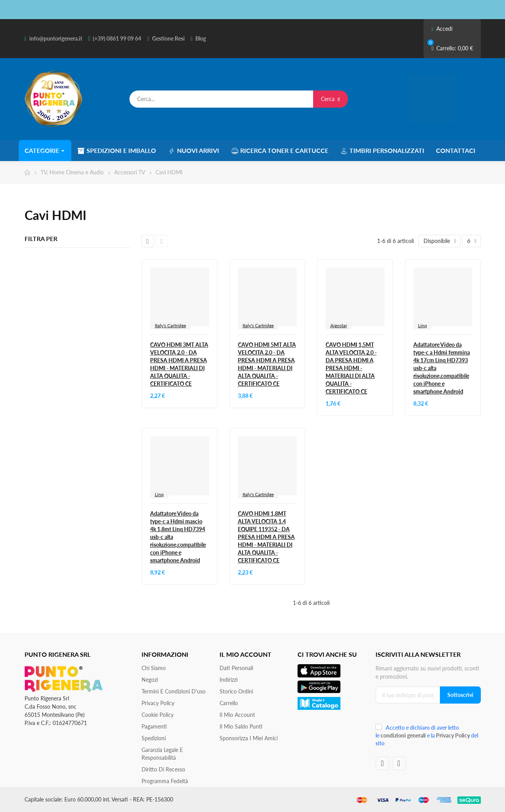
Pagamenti (154, 726)
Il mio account (237, 715)
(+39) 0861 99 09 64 (117, 38)
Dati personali (236, 668)
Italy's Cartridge (170, 325)
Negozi (150, 680)
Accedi (442, 29)
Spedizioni (154, 738)
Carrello (229, 703)
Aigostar (339, 325)
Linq (423, 325)
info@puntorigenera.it (56, 38)
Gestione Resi (168, 38)
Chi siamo (154, 668)
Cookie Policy (158, 715)
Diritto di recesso (163, 769)
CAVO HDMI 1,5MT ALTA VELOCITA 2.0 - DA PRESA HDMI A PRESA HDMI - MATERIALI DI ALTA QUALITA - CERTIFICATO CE (351, 368)
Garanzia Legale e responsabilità (162, 754)
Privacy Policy (158, 703)
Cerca (330, 99)
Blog (201, 38)
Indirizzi (229, 680)
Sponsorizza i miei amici (249, 738)
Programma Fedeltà (165, 781)
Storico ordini (236, 691)
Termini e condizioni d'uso (174, 691)
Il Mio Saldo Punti (241, 726)
